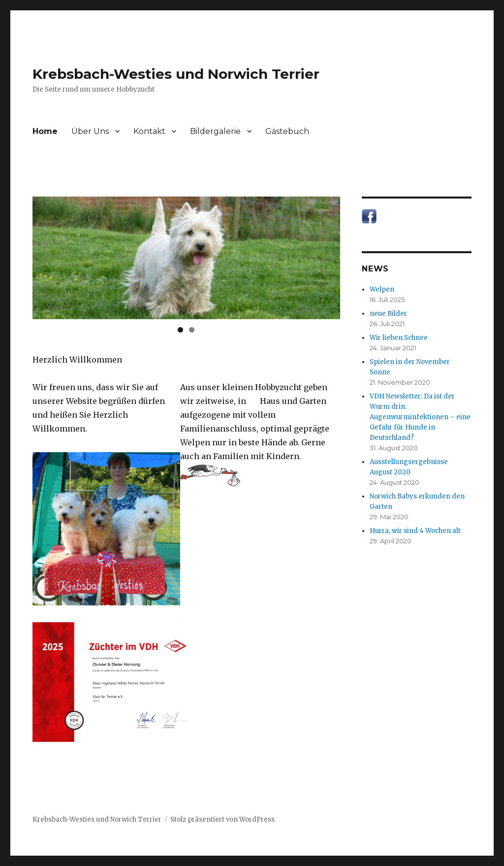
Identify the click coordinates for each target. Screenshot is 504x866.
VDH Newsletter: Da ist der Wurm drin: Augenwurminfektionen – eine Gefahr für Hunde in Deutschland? (420, 417)
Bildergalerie (215, 131)
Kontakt (149, 131)
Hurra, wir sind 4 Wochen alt (415, 531)
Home (45, 131)
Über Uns (90, 131)
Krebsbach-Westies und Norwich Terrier (176, 74)
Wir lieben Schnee (399, 338)
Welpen (382, 289)
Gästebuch (287, 131)
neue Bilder (388, 314)
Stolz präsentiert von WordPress (222, 819)
